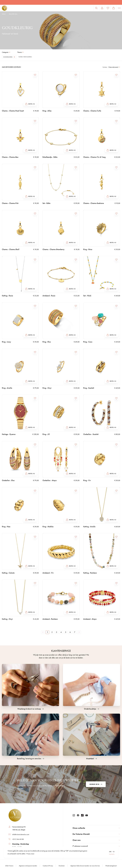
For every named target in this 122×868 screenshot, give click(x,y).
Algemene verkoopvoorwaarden (28, 866)
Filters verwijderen (25, 57)
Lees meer (31, 854)
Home (4, 14)
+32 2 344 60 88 (18, 839)
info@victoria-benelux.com (21, 834)
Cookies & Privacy (48, 866)
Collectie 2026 (13, 14)
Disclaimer (62, 866)
